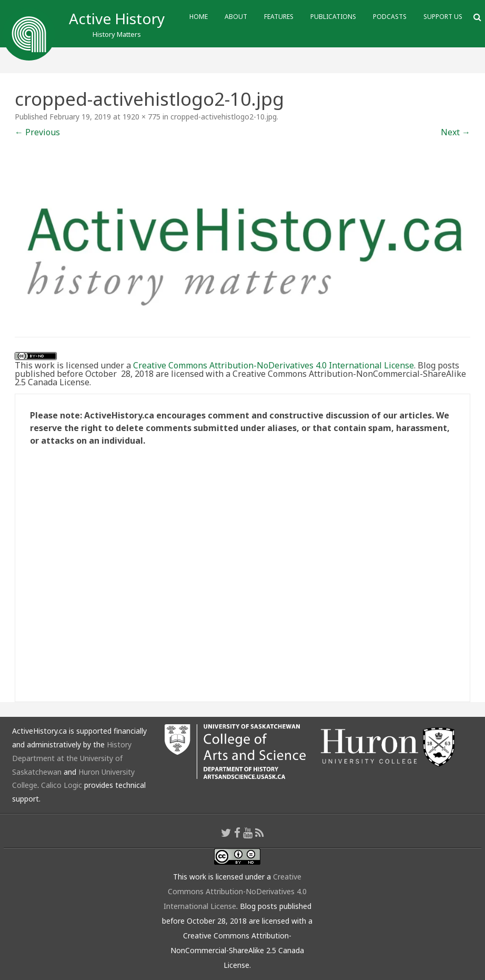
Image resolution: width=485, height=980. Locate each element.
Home (199, 17)
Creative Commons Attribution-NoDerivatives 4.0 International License (274, 365)
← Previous (37, 132)
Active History (117, 18)
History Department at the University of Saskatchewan (72, 758)
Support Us (443, 17)
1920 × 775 (142, 117)
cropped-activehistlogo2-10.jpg (224, 117)
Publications (333, 17)
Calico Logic (62, 785)
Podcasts (390, 17)
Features (279, 17)
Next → (456, 132)
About (236, 17)
